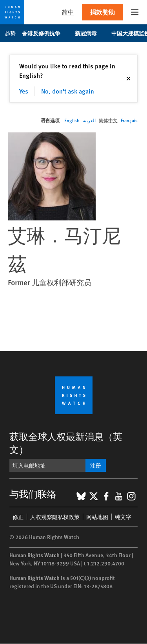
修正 (18, 517)
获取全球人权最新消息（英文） (66, 443)
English (72, 120)
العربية (89, 120)
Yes (24, 91)
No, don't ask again (68, 91)
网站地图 (97, 517)
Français (129, 120)
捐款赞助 (102, 12)
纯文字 (123, 517)
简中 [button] (68, 12)
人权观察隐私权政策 (55, 517)
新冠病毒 (90, 33)
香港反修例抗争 (45, 33)
